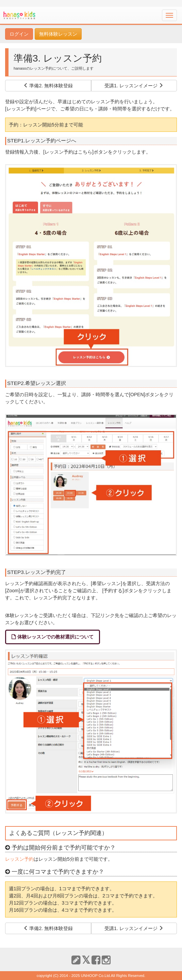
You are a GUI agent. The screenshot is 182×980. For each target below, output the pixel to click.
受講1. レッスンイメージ (134, 86)
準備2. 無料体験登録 (48, 86)
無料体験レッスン (58, 34)
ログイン (19, 34)
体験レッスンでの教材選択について (55, 637)
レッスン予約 (19, 859)
